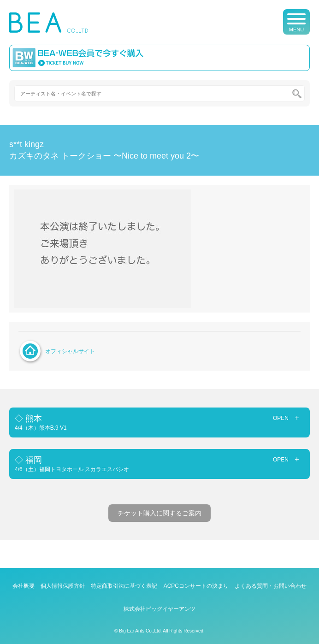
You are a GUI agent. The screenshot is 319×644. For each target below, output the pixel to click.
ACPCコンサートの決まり (196, 586)
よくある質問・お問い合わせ (271, 586)
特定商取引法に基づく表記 (124, 586)
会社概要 (24, 586)
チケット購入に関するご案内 (159, 513)
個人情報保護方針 (63, 586)
